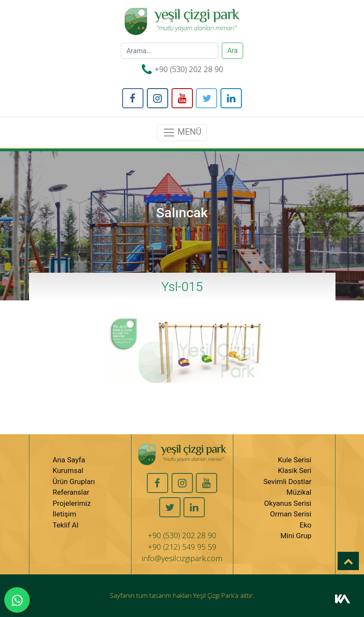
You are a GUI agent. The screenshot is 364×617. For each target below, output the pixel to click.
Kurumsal (68, 470)
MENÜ (182, 133)
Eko (306, 525)
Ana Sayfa (69, 460)
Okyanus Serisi (288, 503)
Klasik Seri (295, 470)
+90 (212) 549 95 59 (182, 547)
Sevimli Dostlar (287, 481)
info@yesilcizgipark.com (182, 558)
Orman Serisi (291, 514)
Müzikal (299, 492)
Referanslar (71, 492)
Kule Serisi (294, 460)
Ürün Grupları (74, 481)
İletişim (64, 514)
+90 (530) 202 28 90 (189, 69)
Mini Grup (296, 536)
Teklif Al (66, 525)
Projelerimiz (72, 503)
